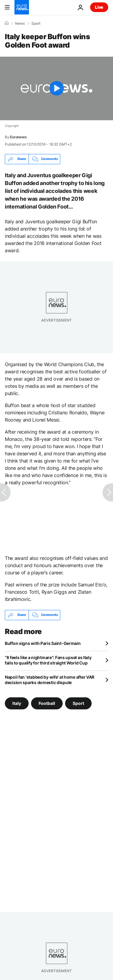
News (20, 24)
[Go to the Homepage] (22, 7)
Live (99, 7)
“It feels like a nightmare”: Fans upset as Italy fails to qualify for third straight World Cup (48, 660)
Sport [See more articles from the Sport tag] (78, 703)
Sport (36, 24)
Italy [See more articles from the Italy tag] (17, 703)
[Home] (7, 23)
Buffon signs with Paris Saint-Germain (43, 643)
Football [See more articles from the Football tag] (47, 703)
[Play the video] (56, 88)
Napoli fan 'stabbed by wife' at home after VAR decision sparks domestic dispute (50, 680)
